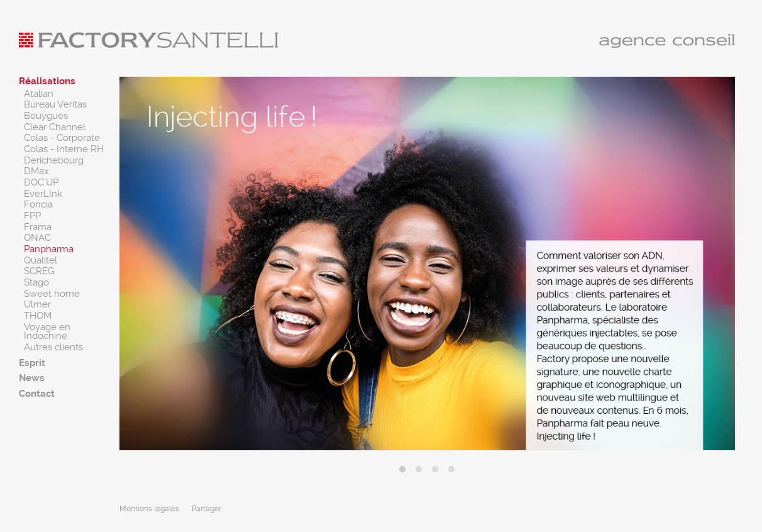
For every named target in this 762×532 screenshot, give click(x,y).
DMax (36, 171)
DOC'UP (41, 182)
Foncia (38, 204)
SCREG (39, 271)
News (32, 378)
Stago (36, 282)
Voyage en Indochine (47, 332)
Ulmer (37, 304)
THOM (38, 316)
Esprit (32, 363)
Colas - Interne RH (64, 149)
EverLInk (43, 194)
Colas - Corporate (62, 138)
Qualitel (41, 260)
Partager (207, 509)
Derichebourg (54, 160)
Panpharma (49, 249)
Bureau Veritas (55, 104)
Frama (38, 227)
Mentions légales (149, 509)
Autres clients (53, 347)
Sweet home (52, 294)
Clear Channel (55, 127)
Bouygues (46, 116)
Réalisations (47, 81)
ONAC (37, 238)
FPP (32, 216)
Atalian (39, 94)
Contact (37, 394)
